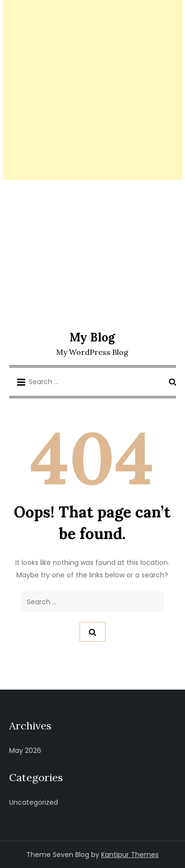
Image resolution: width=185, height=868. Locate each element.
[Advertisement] (93, 90)
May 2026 (25, 751)
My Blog (92, 337)
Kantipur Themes (130, 855)
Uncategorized (34, 802)
